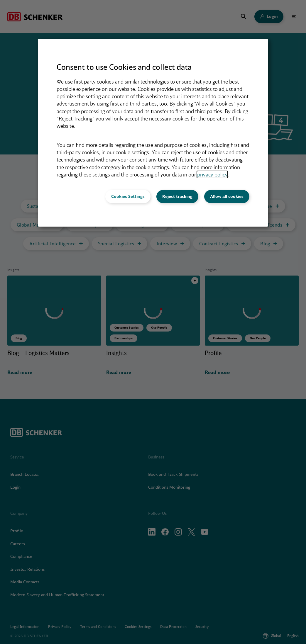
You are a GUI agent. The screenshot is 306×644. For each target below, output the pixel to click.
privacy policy (212, 174)
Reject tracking (177, 196)
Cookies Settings (128, 196)
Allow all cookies (227, 196)
